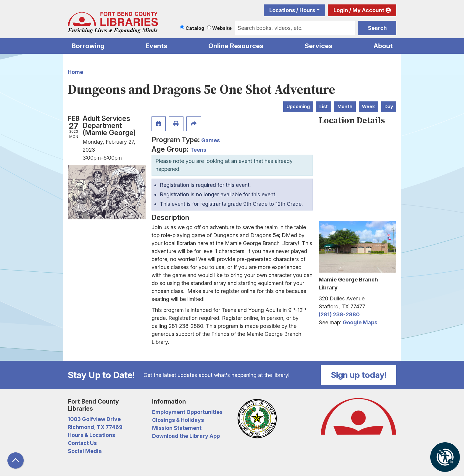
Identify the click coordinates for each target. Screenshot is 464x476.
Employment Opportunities (187, 412)
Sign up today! (359, 375)
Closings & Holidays (178, 420)
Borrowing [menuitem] (88, 46)
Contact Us (82, 443)
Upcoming (298, 107)
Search (377, 28)
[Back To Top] (16, 460)
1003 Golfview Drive (94, 419)
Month (345, 107)
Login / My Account (359, 10)
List (324, 107)
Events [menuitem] (156, 46)
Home (75, 72)
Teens (198, 150)
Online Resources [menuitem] (236, 46)
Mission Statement (177, 428)
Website (222, 28)
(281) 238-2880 (339, 314)
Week (368, 107)
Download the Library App (186, 436)
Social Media (85, 451)
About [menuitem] (383, 46)
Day (389, 107)
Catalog (195, 28)
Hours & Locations (91, 435)
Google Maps (360, 322)
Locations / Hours (292, 10)
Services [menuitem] (318, 46)
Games (211, 140)
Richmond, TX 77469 (95, 427)
